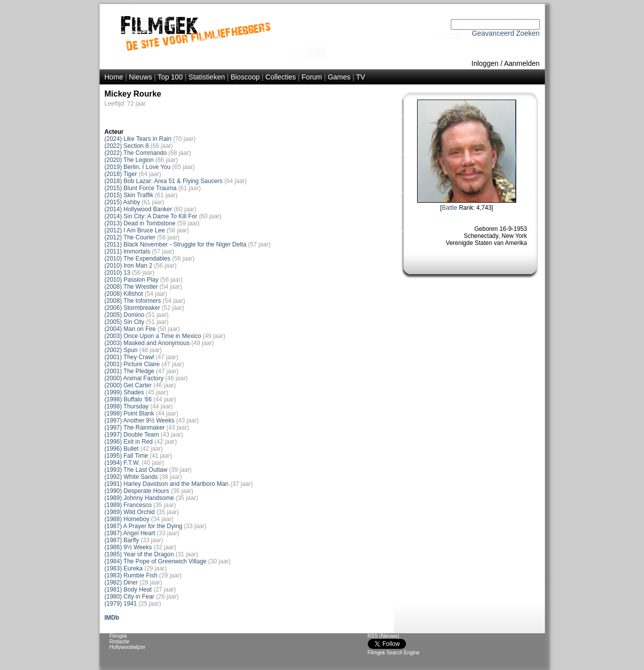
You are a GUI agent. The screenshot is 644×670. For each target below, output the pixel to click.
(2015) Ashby (123, 202)
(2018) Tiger (121, 174)
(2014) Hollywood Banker (139, 209)
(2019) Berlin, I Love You (138, 167)
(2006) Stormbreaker (133, 308)
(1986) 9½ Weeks (129, 547)
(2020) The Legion (129, 160)
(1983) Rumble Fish (131, 575)
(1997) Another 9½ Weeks (140, 421)
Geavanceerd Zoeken (506, 33)
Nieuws (140, 77)
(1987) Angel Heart (130, 533)
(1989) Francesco (128, 505)
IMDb (112, 618)
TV (361, 77)
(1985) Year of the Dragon (139, 554)
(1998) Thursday (127, 406)
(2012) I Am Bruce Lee (135, 230)
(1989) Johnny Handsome (139, 498)
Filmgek (118, 636)
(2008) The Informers (133, 301)
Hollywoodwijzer (128, 647)
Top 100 (170, 77)
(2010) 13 (117, 273)
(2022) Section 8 (127, 146)
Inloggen (485, 63)
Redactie (119, 642)
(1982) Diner (122, 582)
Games (339, 77)
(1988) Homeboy (127, 519)
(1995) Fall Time (127, 456)
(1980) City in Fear (130, 597)
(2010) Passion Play (132, 280)
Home (114, 77)
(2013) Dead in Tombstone (140, 223)
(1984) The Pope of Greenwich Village (156, 561)
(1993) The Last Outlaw (136, 470)
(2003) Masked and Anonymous (147, 343)
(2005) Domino (125, 315)
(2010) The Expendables (138, 259)
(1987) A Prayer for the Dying (144, 526)
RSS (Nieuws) (384, 636)
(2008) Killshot (124, 294)
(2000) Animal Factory (134, 378)
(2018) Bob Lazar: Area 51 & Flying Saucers (164, 181)
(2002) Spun (121, 350)
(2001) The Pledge (130, 371)
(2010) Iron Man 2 (129, 266)
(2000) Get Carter (128, 385)
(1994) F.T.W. (123, 463)
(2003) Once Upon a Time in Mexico (153, 336)
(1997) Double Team (132, 435)
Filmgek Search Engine (394, 653)
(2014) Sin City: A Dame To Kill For (151, 216)
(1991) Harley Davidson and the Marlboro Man (167, 484)
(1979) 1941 (121, 604)
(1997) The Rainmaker (135, 428)
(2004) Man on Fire (130, 329)
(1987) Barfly (122, 540)
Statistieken (207, 77)
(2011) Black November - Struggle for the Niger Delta (176, 244)
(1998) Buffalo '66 (128, 399)
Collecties (280, 77)
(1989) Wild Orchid (130, 512)
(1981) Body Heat (128, 590)
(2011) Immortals (128, 252)
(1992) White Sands (131, 477)
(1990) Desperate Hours (137, 491)
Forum (312, 77)
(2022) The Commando (136, 153)
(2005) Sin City (125, 322)
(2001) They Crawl (129, 357)
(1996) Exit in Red (129, 442)
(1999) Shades (125, 392)
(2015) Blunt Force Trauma (141, 188)
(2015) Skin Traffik (129, 195)
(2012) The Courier (130, 237)
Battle (450, 208)
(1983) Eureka (124, 568)
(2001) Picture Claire (132, 364)
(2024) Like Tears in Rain (138, 139)
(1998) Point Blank (130, 413)
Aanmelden (522, 63)
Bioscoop (245, 77)
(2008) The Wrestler (131, 287)
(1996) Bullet (122, 449)
